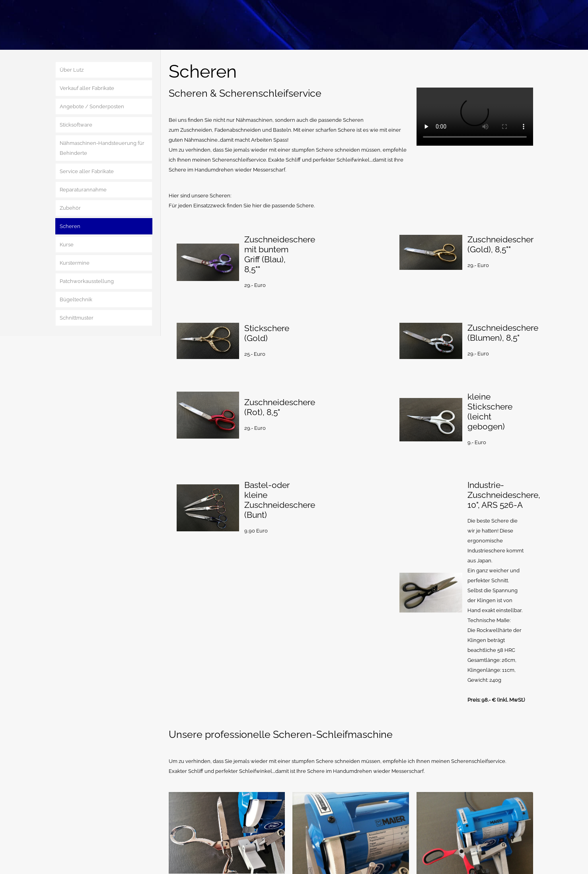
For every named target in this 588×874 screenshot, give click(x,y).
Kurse (67, 245)
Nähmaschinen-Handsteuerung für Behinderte (102, 148)
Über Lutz (72, 70)
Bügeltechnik (76, 299)
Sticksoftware (76, 125)
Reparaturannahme (83, 190)
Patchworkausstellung (87, 281)
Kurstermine (75, 263)
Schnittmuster (77, 318)
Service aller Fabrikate (87, 171)
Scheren (70, 226)
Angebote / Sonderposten (92, 106)
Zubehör (70, 208)
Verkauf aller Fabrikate (87, 88)
